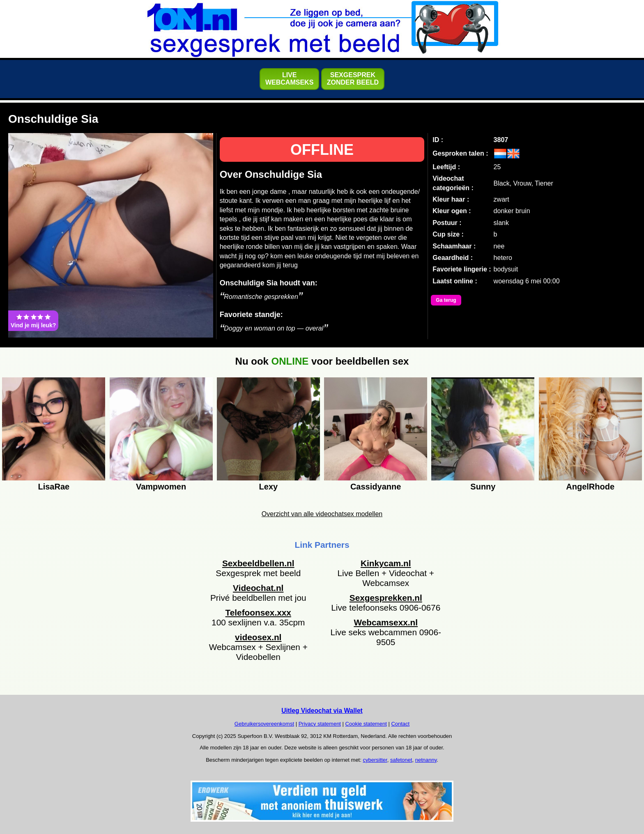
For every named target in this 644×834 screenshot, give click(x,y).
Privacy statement (320, 724)
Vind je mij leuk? (33, 321)
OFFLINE (322, 150)
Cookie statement (366, 724)
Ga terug (446, 300)
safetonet (401, 760)
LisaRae (54, 487)
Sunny (483, 487)
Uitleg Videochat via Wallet (322, 711)
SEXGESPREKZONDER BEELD (353, 79)
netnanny (426, 760)
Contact (400, 724)
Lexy (269, 487)
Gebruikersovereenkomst (264, 724)
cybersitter (375, 760)
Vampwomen (161, 487)
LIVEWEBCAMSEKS (289, 79)
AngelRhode (590, 487)
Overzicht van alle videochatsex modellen (322, 514)
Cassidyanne (376, 487)
